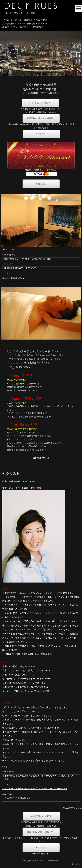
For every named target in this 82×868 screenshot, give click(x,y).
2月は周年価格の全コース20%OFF (19, 268)
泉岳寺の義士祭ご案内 (13, 278)
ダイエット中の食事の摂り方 (16, 798)
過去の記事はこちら (72, 808)
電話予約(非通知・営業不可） (41, 118)
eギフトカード (42, 134)
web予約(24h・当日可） (41, 103)
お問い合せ (41, 184)
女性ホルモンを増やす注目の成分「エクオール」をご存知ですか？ (35, 788)
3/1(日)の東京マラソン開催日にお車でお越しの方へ (28, 259)
